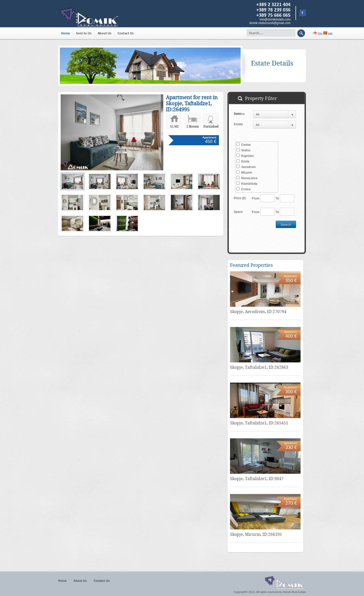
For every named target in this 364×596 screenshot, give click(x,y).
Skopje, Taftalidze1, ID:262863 (259, 367)
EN (318, 34)
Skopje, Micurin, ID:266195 (256, 534)
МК (328, 34)
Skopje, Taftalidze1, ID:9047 (257, 479)
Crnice (244, 189)
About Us (105, 33)
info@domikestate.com (275, 19)
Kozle (243, 161)
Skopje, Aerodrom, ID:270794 (258, 312)
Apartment (209, 137)
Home (66, 33)
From (256, 198)
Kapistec (245, 156)
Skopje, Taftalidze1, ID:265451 (259, 423)
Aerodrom (246, 167)
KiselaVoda (247, 183)
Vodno (243, 150)
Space (238, 212)
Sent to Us (84, 33)
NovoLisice (247, 178)
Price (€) (240, 198)
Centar (244, 145)
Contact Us (126, 33)
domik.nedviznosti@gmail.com (270, 23)
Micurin (244, 172)
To (277, 198)
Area (237, 114)
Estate (238, 124)
